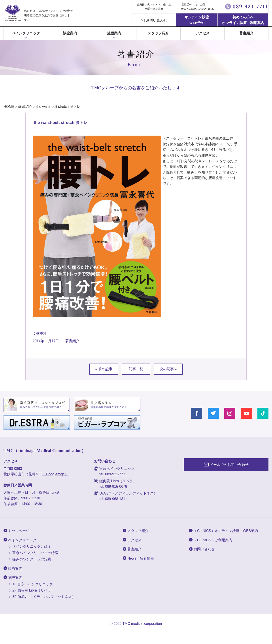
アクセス (202, 33)
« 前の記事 (104, 369)
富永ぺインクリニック (12, 13)
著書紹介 (246, 33)
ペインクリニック (26, 33)
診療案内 (70, 33)
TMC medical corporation (142, 624)
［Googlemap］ (55, 474)
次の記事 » (168, 369)
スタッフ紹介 (158, 33)
